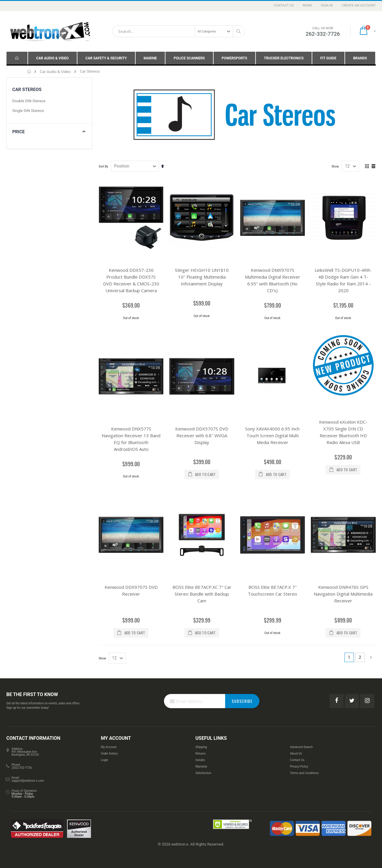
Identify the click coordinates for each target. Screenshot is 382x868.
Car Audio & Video (55, 72)
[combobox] (178, 31)
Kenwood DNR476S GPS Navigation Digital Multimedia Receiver (343, 594)
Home (29, 71)
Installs (200, 760)
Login (105, 760)
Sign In (327, 5)
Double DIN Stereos (29, 101)
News (308, 5)
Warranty (201, 767)
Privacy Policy (299, 767)
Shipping (201, 747)
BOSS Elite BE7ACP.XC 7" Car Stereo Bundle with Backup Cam (202, 594)
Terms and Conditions (304, 773)
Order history (109, 754)
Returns (200, 754)
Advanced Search (301, 747)
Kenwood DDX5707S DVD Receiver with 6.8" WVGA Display (202, 435)
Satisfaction (203, 773)
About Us (296, 754)
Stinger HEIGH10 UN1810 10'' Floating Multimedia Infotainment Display (202, 277)
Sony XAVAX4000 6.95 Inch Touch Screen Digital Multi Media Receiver (272, 435)
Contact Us (284, 5)
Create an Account (359, 5)
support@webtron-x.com (28, 781)
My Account (109, 747)
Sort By (103, 166)
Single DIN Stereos (28, 111)
